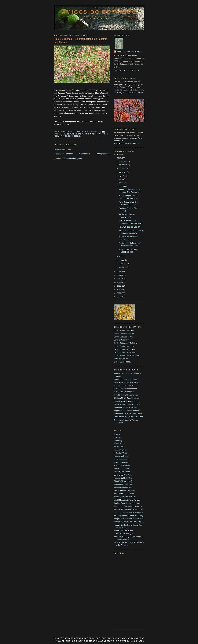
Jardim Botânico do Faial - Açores (127, 356)
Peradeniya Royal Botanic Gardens (128, 414)
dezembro (123, 161)
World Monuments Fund (124, 487)
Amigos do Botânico (99, 12)
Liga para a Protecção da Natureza (128, 506)
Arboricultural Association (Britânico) (128, 516)
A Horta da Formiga (122, 466)
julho (121, 179)
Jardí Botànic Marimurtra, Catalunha (128, 417)
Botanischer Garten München (126, 379)
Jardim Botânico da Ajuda (124, 337)
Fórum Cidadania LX (122, 469)
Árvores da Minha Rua (123, 478)
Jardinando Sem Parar (123, 475)
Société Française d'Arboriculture (127, 503)
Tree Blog (118, 441)
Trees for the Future (122, 472)
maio (121, 186)
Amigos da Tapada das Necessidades (129, 519)
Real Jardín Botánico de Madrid (127, 382)
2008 (119, 297)
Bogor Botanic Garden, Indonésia (127, 411)
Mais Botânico (120, 447)
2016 (119, 158)
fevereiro (123, 264)
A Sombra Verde (121, 453)
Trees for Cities (120, 450)
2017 (119, 155)
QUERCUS (119, 437)
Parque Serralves (121, 359)
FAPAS (117, 434)
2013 (119, 279)
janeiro (122, 267)
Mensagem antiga (103, 154)
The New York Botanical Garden (127, 404)
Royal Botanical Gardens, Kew (126, 395)
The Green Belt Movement (125, 491)
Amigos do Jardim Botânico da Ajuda (129, 522)
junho (121, 183)
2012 (119, 282)
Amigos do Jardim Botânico (129, 52)
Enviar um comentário (62, 150)
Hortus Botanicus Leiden (124, 392)
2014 (119, 275)
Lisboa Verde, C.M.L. (122, 362)
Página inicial (84, 154)
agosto (122, 176)
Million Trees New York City (125, 497)
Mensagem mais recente (63, 154)
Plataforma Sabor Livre (123, 484)
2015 (119, 272)
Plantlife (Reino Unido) (123, 481)
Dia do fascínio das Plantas (76, 134)
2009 (119, 293)
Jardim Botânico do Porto (124, 346)
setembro (123, 172)
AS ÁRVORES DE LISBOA (129, 227)
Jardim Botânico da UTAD (124, 349)
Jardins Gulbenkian (122, 340)
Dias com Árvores (121, 462)
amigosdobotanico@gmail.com (130, 92)
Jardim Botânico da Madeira (125, 352)
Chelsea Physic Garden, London (127, 398)
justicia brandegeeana (71, 136)
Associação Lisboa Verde (124, 494)
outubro (122, 168)
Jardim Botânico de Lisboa (125, 331)
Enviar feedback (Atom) (73, 159)
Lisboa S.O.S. (120, 444)
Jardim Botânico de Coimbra (125, 343)
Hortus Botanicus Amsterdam (126, 389)
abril (121, 256)
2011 (119, 286)
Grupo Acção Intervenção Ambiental (128, 512)
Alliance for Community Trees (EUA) (128, 509)
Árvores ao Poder (121, 456)
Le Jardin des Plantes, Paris (125, 386)
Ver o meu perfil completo (127, 71)
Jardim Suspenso (121, 459)
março (122, 260)
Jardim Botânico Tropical (124, 334)
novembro (123, 165)
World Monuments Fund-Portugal (127, 500)
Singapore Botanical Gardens (126, 407)
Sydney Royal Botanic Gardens (127, 401)
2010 (119, 290)
